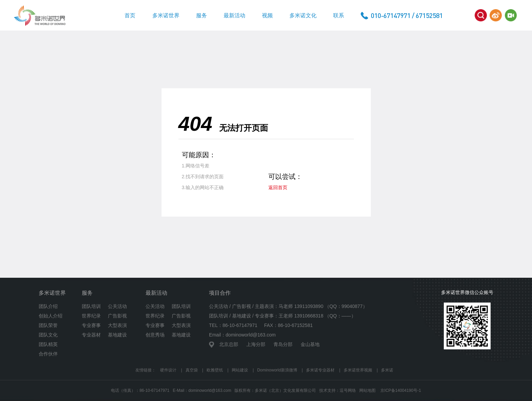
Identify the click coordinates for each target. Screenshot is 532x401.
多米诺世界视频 (358, 370)
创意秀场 (155, 335)
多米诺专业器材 (320, 370)
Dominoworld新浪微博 (277, 370)
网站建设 (240, 370)
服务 (202, 15)
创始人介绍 (51, 316)
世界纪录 (91, 316)
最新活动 (234, 15)
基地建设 (117, 335)
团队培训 (91, 306)
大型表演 (117, 325)
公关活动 (117, 306)
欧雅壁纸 (215, 370)
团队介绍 (48, 306)
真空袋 (192, 370)
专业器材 (91, 335)
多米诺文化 (303, 15)
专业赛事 (91, 325)
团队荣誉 (48, 325)
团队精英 (48, 344)
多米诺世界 (166, 15)
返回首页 (278, 187)
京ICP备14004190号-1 (401, 390)
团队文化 (48, 335)
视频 (267, 15)
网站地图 (367, 390)
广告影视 (117, 316)
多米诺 (387, 370)
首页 (130, 15)
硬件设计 (168, 370)
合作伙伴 (48, 354)
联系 (339, 15)
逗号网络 (348, 390)
